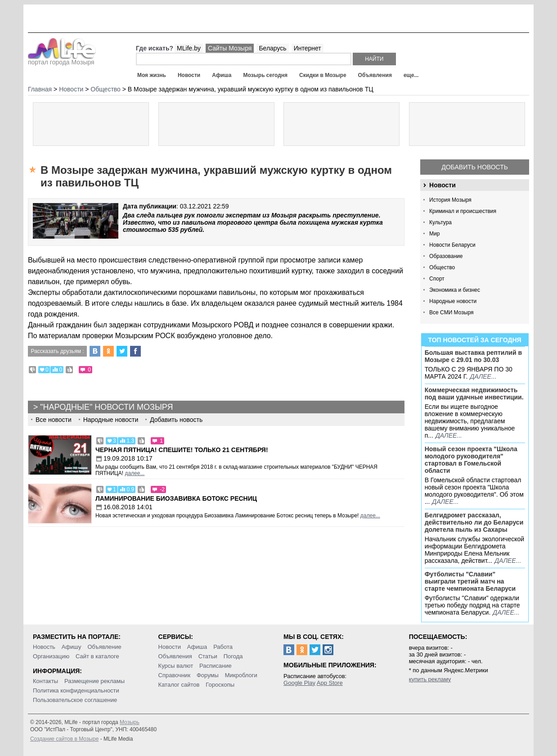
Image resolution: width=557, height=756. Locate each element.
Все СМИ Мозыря (451, 312)
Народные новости (453, 301)
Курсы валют (176, 666)
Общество (442, 267)
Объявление (104, 647)
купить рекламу (430, 679)
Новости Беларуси (452, 245)
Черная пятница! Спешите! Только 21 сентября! (182, 450)
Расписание (216, 666)
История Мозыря (450, 200)
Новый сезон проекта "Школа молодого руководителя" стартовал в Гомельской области (471, 460)
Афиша (222, 75)
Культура (440, 222)
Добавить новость (475, 167)
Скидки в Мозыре (323, 75)
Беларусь (272, 48)
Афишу (72, 647)
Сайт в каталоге (97, 656)
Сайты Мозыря (230, 48)
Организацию (51, 656)
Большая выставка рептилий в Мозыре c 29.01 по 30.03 (473, 356)
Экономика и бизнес (455, 290)
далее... (483, 376)
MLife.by (189, 48)
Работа (223, 647)
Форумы (208, 675)
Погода (233, 656)
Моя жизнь (152, 75)
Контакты (45, 681)
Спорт (437, 279)
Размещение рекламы (94, 681)
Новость (44, 647)
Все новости (54, 420)
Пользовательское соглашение (75, 700)
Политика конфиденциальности (76, 690)
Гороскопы (220, 685)
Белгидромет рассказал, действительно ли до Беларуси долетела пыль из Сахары (474, 522)
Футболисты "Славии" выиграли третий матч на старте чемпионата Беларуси (470, 581)
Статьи (208, 656)
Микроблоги (241, 675)
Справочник (175, 675)
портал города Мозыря (62, 59)
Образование (446, 256)
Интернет (308, 48)
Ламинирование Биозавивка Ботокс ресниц (176, 498)
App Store (330, 683)
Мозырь (130, 722)
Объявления (375, 75)
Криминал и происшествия (463, 211)
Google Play (299, 683)
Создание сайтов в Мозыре (64, 739)
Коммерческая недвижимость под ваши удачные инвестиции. (474, 394)
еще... (411, 75)
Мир (434, 234)
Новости (189, 75)
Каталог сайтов (179, 685)
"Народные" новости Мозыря (106, 407)
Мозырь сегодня (265, 75)
